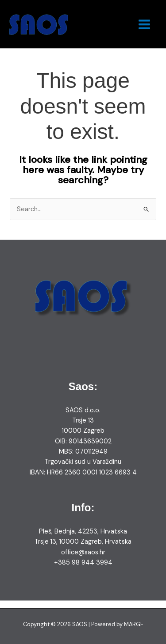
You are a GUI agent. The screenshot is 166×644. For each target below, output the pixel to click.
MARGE (134, 624)
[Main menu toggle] (144, 24)
